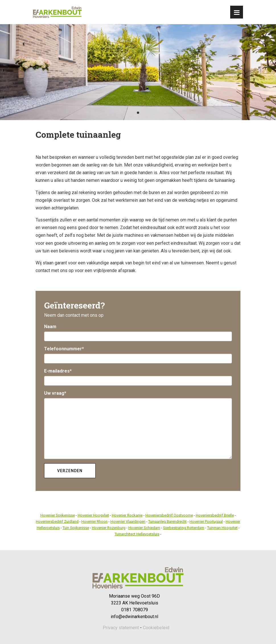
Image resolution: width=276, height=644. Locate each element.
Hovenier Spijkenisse (58, 515)
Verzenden (70, 471)
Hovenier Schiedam (144, 528)
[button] (237, 12)
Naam (50, 327)
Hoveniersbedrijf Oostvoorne (169, 515)
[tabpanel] (138, 72)
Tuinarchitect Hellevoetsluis (137, 534)
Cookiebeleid (156, 628)
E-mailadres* (58, 371)
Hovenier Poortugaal (206, 521)
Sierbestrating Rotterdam (184, 528)
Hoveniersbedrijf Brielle (215, 515)
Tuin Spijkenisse (76, 528)
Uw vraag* (55, 393)
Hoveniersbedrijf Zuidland (57, 521)
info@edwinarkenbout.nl (134, 617)
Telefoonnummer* (64, 349)
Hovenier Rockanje (127, 515)
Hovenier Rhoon (94, 521)
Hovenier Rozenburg (109, 528)
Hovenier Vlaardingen (128, 521)
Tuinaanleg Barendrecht (167, 521)
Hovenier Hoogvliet (93, 515)
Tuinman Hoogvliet (222, 528)
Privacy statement (121, 628)
